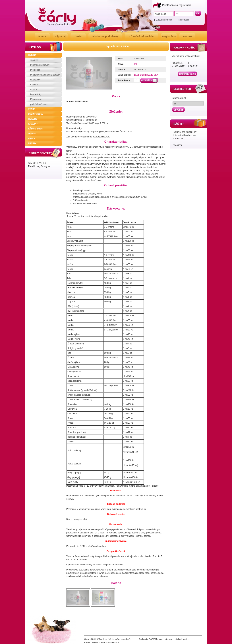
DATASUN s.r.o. (156, 639)
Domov (42, 36)
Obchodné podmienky (105, 36)
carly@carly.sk (43, 166)
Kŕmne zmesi (37, 99)
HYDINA (32, 55)
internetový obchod (173, 639)
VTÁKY (32, 109)
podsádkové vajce (39, 104)
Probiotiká (35, 70)
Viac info (178, 145)
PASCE (32, 139)
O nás (78, 36)
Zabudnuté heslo (164, 20)
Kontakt (187, 36)
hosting (186, 639)
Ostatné (32, 134)
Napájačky (35, 80)
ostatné (34, 90)
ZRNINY (32, 143)
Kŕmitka (34, 85)
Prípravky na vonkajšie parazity (45, 75)
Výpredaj (60, 36)
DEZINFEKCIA (35, 114)
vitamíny (34, 60)
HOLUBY (33, 119)
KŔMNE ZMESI (36, 129)
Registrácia (183, 20)
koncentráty (36, 94)
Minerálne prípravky (40, 65)
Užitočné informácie (141, 36)
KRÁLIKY (33, 124)
